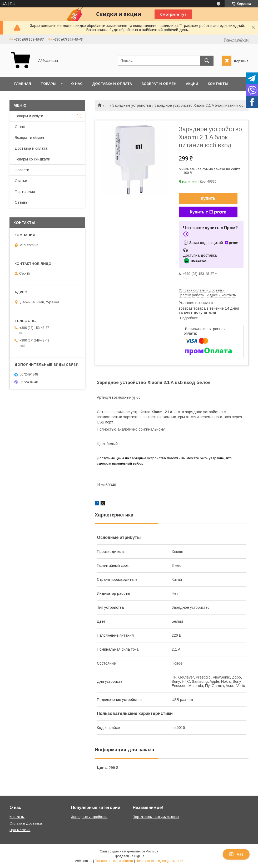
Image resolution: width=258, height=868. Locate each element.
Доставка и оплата (112, 84)
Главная (23, 84)
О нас (77, 84)
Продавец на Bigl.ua (129, 856)
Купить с (208, 212)
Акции (192, 84)
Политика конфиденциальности (159, 861)
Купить (208, 198)
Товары (48, 84)
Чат (236, 854)
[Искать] (207, 61)
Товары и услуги (29, 116)
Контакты (218, 84)
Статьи (21, 181)
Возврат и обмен (159, 84)
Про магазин (20, 830)
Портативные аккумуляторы (156, 817)
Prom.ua (152, 851)
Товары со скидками (33, 159)
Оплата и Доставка (26, 823)
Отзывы (22, 202)
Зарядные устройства (132, 105)
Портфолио (25, 192)
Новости (22, 170)
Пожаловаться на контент (114, 861)
